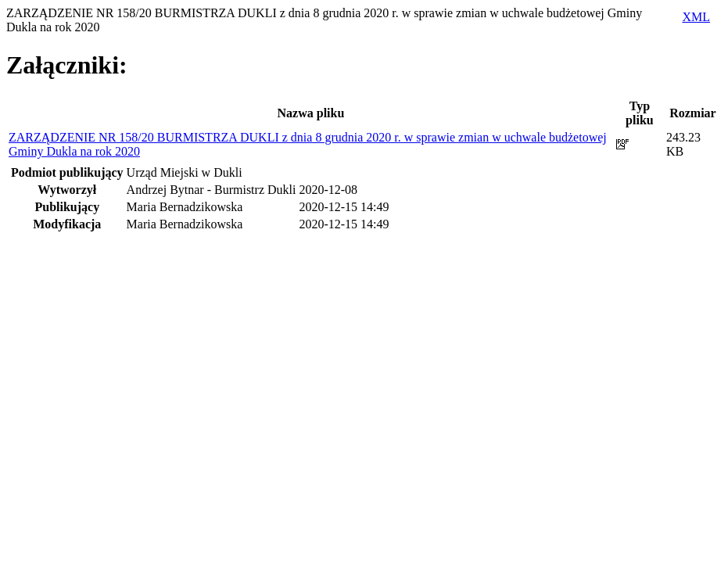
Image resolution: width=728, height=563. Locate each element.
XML (696, 17)
